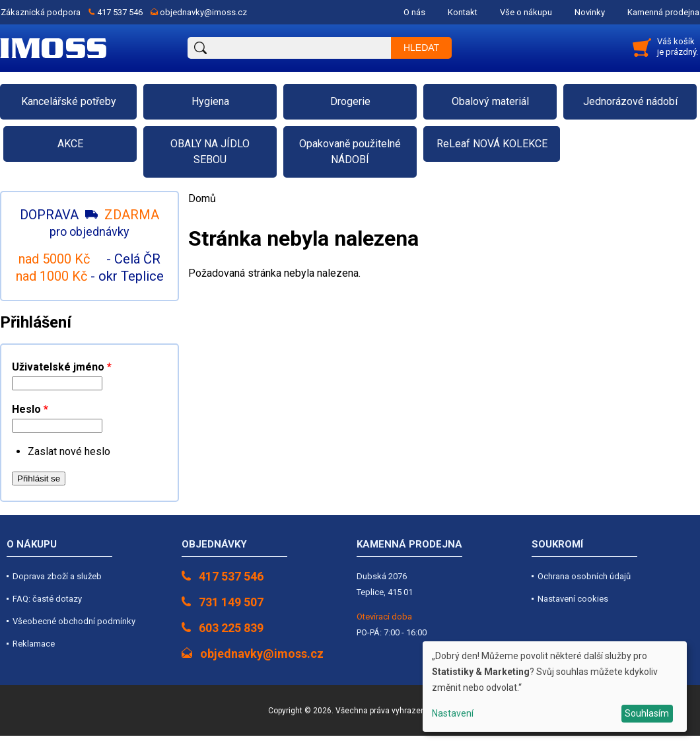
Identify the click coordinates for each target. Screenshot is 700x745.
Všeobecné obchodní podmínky (74, 621)
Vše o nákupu (526, 12)
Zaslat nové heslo (69, 451)
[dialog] (555, 687)
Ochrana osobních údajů (584, 576)
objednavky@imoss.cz (203, 12)
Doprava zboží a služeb (57, 576)
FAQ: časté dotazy (47, 599)
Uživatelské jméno (62, 367)
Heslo (30, 409)
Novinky (590, 12)
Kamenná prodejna (663, 12)
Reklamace (34, 644)
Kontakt (463, 12)
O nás (414, 12)
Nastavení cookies (573, 599)
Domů (202, 198)
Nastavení (453, 713)
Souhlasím (647, 713)
